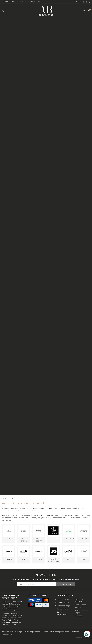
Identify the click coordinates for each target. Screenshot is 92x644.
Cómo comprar (63, 599)
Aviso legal (18, 632)
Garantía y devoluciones (62, 613)
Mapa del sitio (8, 632)
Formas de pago (63, 606)
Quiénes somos (63, 602)
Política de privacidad (32, 632)
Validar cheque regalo (81, 611)
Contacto (79, 616)
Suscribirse (66, 584)
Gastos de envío (63, 609)
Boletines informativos (80, 600)
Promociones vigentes (81, 606)
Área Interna (7, 634)
